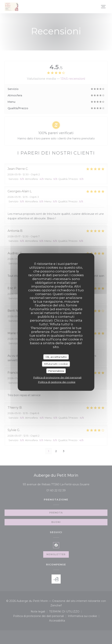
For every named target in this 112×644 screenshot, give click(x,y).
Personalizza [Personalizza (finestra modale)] (56, 371)
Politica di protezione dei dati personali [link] (57, 377)
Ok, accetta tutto (56, 357)
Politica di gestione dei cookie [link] (57, 382)
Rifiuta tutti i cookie (56, 364)
